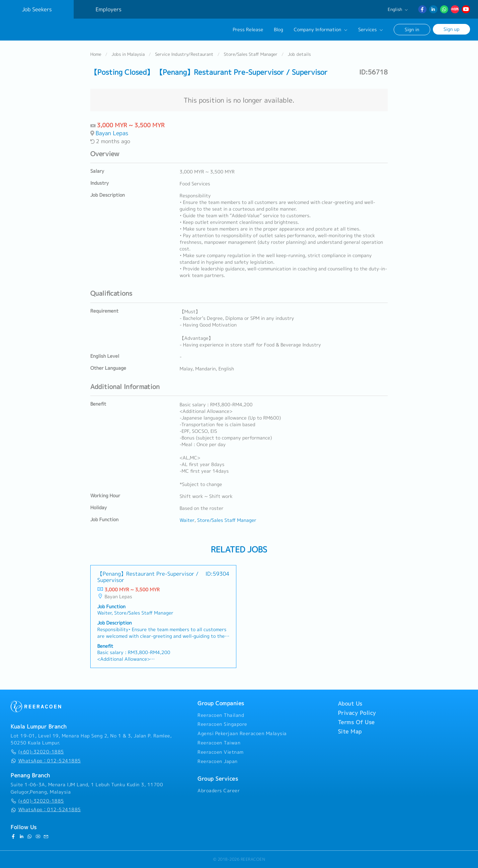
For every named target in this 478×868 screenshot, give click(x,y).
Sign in (412, 29)
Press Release (248, 30)
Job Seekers (37, 9)
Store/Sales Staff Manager (251, 54)
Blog (279, 30)
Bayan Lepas (112, 133)
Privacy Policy (357, 713)
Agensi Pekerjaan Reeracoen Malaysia (242, 733)
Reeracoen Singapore (222, 724)
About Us (350, 704)
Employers (109, 9)
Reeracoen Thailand (221, 715)
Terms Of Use (356, 722)
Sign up (451, 29)
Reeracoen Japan (218, 761)
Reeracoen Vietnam (221, 752)
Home (96, 54)
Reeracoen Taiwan (219, 743)
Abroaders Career (219, 791)
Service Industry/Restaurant (184, 54)
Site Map (350, 731)
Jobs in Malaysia (128, 54)
